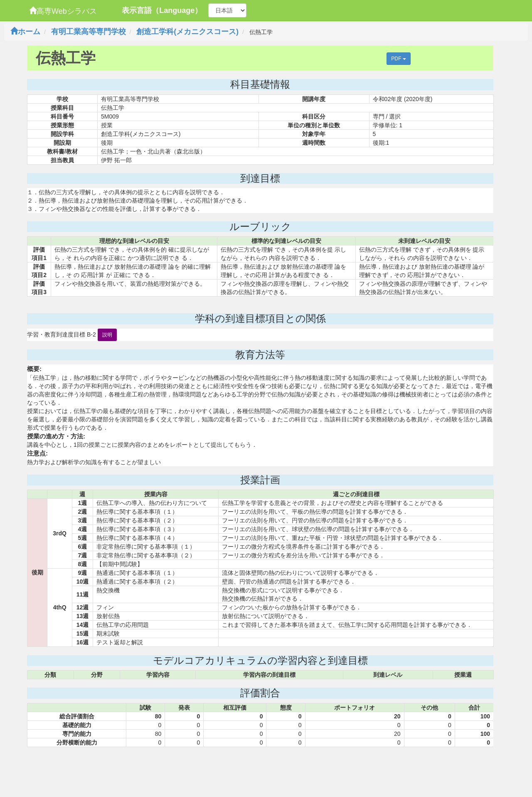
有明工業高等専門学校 (89, 32)
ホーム (25, 32)
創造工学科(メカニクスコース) (187, 32)
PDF (398, 59)
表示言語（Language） (162, 10)
